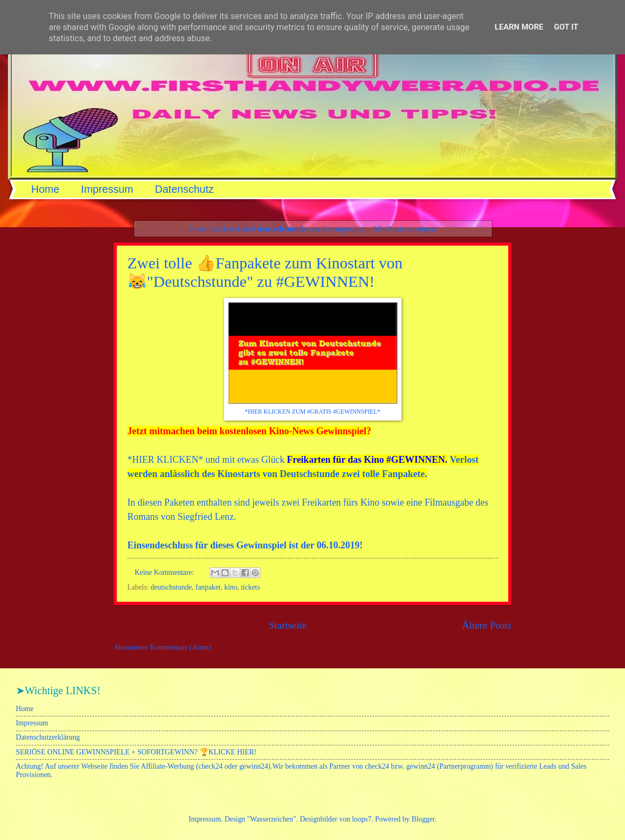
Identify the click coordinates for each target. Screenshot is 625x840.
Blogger (423, 819)
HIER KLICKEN (165, 460)
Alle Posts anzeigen (404, 228)
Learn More (519, 27)
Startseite (288, 625)
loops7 (362, 819)
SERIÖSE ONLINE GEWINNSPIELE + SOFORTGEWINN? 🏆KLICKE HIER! (136, 752)
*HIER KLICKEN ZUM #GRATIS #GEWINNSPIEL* (312, 412)
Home (45, 189)
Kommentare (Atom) (181, 647)
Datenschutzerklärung (48, 737)
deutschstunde (171, 587)
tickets (250, 587)
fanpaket (208, 587)
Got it (566, 27)
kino (231, 587)
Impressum (107, 189)
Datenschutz (184, 189)
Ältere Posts (487, 625)
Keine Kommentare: (165, 572)
